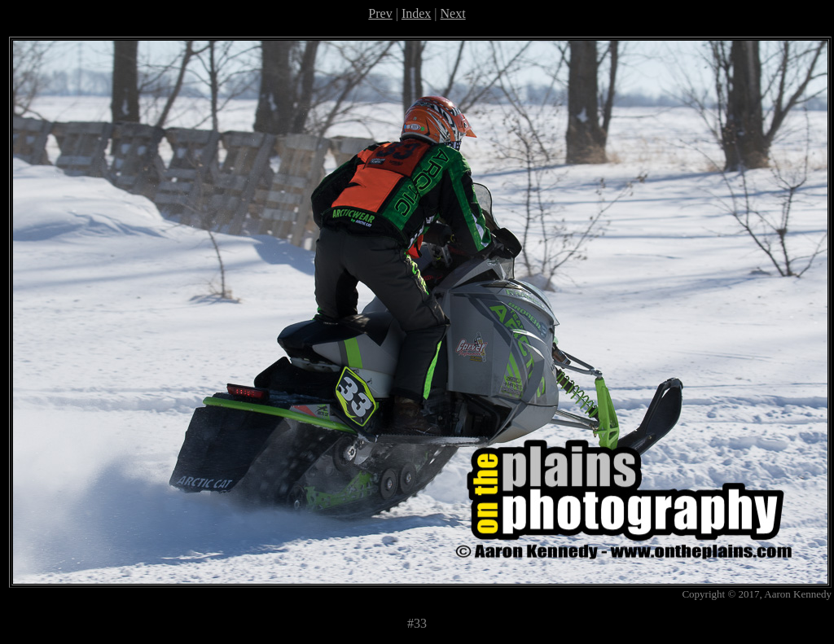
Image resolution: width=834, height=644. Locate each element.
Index (416, 13)
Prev (380, 13)
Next (453, 13)
